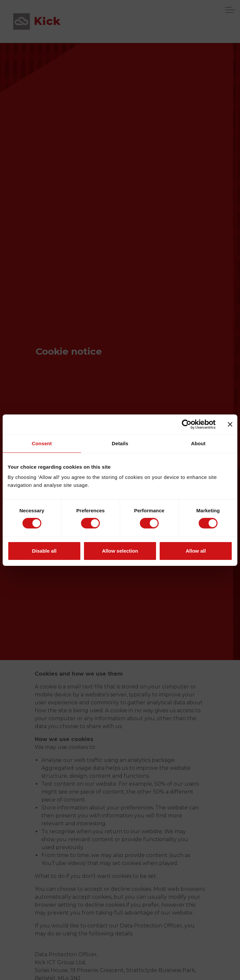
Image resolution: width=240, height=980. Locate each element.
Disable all (44, 551)
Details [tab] (120, 443)
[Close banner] (230, 424)
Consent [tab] (42, 443)
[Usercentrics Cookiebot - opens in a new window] (187, 424)
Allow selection (120, 551)
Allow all (196, 551)
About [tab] (198, 443)
